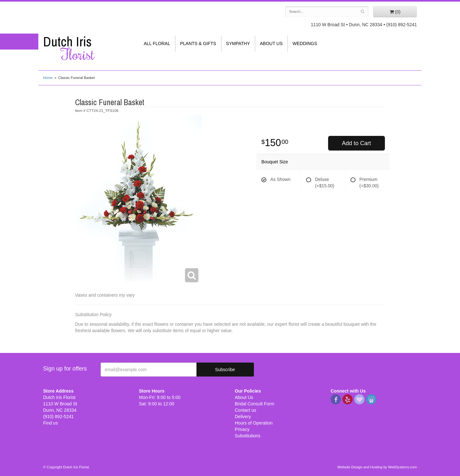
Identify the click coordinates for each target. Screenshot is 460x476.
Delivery (243, 417)
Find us (50, 423)
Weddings (305, 43)
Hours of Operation (254, 423)
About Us (271, 43)
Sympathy (238, 43)
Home (48, 78)
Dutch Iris (86, 48)
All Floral (157, 43)
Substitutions (248, 436)
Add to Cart (356, 143)
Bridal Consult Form (255, 404)
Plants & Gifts (198, 43)
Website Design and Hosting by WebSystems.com (377, 467)
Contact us (245, 410)
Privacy (242, 429)
